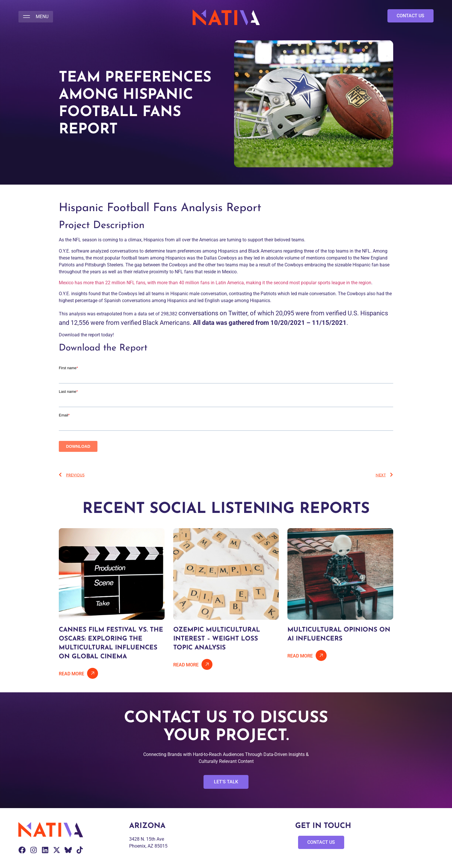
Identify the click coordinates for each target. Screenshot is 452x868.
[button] (36, 17)
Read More (71, 674)
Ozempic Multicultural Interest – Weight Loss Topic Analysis (217, 639)
